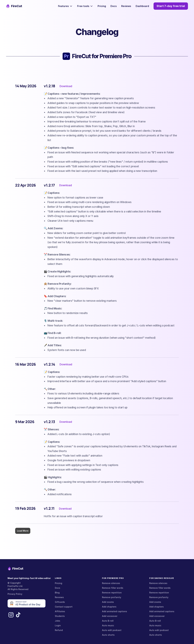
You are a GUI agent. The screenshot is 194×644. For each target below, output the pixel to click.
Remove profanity (112, 597)
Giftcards (60, 602)
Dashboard (142, 6)
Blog (57, 593)
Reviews (126, 6)
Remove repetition (112, 593)
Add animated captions (115, 611)
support (68, 607)
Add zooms (108, 602)
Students (60, 616)
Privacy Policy (15, 594)
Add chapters (109, 607)
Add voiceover (110, 616)
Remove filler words (113, 588)
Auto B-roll (108, 621)
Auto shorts (108, 635)
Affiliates (60, 611)
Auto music (108, 625)
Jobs (58, 621)
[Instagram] (11, 615)
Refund (59, 630)
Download (66, 86)
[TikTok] (18, 615)
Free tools (83, 6)
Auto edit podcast (112, 630)
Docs (114, 6)
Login (58, 625)
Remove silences (111, 583)
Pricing (102, 6)
